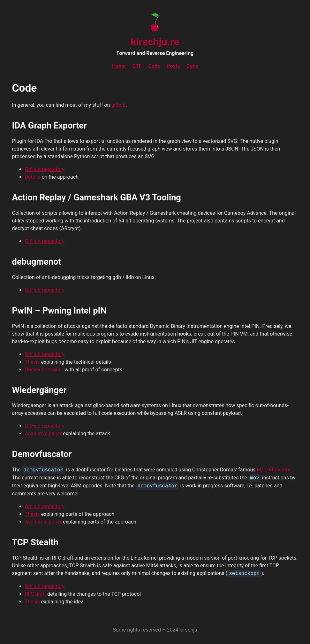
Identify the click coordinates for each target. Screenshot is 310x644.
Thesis (32, 362)
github (118, 105)
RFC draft (36, 594)
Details (33, 177)
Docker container (44, 370)
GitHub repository (45, 169)
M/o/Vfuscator (274, 470)
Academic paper (43, 434)
